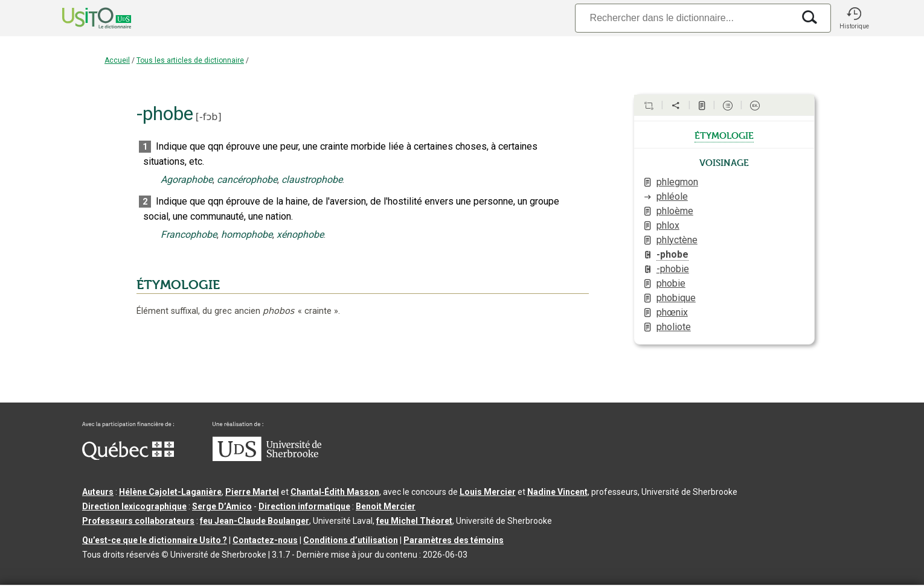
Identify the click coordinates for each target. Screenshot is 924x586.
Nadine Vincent (557, 492)
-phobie (673, 269)
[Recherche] (684, 18)
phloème (675, 211)
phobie (671, 283)
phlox (668, 225)
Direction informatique (304, 506)
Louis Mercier (488, 492)
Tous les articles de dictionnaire (190, 60)
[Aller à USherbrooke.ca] (267, 458)
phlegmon (677, 182)
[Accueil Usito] (83, 18)
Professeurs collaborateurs (138, 521)
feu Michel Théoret (414, 521)
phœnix (672, 312)
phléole (672, 196)
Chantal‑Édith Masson (335, 492)
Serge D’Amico (222, 506)
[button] (854, 18)
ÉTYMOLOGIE (178, 285)
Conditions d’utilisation (351, 540)
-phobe (672, 254)
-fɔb (208, 117)
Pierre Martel (252, 492)
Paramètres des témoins (454, 540)
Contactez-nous (265, 540)
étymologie (724, 135)
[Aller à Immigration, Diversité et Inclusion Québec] (128, 457)
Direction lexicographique (134, 506)
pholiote (674, 327)
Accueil (117, 60)
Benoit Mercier (386, 506)
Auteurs (98, 492)
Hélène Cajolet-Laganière (170, 492)
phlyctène (677, 240)
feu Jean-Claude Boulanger (255, 521)
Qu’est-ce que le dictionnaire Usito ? (155, 540)
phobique (676, 298)
